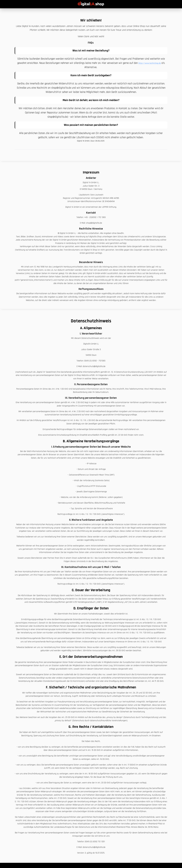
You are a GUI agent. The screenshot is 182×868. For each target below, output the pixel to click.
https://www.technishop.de (150, 63)
